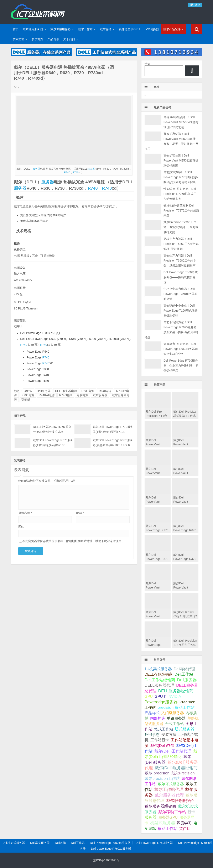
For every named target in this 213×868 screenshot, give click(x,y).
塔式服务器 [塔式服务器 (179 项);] (185, 729)
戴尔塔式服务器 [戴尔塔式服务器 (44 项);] (171, 784)
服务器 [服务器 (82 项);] (150, 817)
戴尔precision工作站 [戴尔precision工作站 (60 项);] (162, 778)
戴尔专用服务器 (61, 29)
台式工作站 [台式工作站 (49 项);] (175, 724)
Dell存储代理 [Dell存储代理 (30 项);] (184, 669)
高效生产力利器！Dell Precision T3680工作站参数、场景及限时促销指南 (180, 261)
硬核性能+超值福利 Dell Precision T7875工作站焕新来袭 (181, 210)
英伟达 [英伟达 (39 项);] (185, 829)
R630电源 (88, 391)
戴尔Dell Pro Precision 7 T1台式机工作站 (156, 416)
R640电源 (105, 391)
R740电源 (66, 395)
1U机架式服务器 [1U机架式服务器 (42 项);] (158, 669)
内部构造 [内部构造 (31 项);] (158, 718)
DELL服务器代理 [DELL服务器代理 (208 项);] (159, 685)
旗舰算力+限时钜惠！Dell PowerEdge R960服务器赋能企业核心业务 (181, 349)
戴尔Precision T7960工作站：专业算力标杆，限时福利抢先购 (181, 227)
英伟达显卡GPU (129, 29)
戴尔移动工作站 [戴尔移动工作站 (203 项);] (172, 812)
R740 (67, 173)
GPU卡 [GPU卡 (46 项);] (161, 696)
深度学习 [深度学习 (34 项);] (184, 823)
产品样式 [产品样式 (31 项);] (152, 713)
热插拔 (26, 399)
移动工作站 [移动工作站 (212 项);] (168, 828)
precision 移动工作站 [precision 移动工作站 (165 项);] (176, 707)
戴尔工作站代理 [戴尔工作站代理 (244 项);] (169, 789)
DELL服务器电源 (66, 391)
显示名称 (25, 513)
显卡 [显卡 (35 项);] (191, 812)
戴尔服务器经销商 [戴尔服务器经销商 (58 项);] (160, 806)
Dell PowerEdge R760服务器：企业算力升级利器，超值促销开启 (181, 366)
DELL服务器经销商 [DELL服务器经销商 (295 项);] (176, 691)
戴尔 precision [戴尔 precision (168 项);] (157, 773)
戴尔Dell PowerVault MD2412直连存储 (157, 616)
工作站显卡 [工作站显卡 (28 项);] (160, 740)
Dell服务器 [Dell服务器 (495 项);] (187, 680)
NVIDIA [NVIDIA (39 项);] (175, 696)
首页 (16, 29)
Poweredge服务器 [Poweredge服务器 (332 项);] (161, 702)
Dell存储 (60, 843)
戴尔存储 (106, 29)
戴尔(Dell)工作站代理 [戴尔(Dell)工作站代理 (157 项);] (173, 751)
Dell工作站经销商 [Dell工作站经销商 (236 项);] (160, 680)
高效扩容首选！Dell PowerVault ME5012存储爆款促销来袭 (181, 160)
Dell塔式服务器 (40, 843)
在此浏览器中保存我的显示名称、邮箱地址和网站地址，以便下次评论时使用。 (73, 541)
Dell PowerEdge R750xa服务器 (110, 843)
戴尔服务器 (100, 395)
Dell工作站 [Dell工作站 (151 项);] (184, 674)
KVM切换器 (151, 29)
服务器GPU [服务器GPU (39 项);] (168, 817)
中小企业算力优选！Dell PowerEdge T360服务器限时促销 (181, 294)
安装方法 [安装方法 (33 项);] (169, 735)
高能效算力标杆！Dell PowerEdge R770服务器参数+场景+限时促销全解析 (181, 177)
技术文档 (19, 39)
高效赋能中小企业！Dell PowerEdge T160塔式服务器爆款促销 (181, 311)
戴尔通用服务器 (33, 29)
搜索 (147, 64)
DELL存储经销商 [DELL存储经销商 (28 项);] (159, 674)
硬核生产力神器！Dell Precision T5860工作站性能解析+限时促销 (181, 244)
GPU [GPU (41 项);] (149, 696)
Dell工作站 (78, 843)
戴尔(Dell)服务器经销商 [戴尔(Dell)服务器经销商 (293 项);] (176, 768)
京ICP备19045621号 (106, 860)
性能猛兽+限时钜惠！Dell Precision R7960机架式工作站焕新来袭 (180, 194)
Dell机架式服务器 (14, 843)
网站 (21, 527)
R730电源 (28, 395)
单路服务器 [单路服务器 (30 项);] (176, 718)
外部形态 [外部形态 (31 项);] (152, 735)
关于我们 (69, 39)
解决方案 (37, 39)
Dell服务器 (44, 391)
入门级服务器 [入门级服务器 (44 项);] (173, 713)
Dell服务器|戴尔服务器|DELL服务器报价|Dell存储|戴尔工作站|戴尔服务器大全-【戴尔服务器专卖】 (38, 11)
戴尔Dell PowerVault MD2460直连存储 (157, 587)
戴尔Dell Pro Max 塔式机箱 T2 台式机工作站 (185, 416)
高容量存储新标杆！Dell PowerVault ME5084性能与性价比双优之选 (181, 122)
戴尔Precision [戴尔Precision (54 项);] (183, 773)
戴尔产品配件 (172, 29)
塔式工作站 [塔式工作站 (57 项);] (164, 729)
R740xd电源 (47, 395)
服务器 (36, 169)
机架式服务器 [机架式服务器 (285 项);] (163, 823)
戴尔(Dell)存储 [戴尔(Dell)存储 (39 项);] (162, 746)
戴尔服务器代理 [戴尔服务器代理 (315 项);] (169, 795)
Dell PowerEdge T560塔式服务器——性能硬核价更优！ (181, 277)
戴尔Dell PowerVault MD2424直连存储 (185, 587)
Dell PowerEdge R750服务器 (154, 843)
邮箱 (80, 513)
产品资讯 (53, 39)
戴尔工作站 (85, 29)
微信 (195, 5)
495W (28, 391)
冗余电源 (82, 395)
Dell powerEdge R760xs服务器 (111, 849)
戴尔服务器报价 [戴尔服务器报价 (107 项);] (180, 801)
